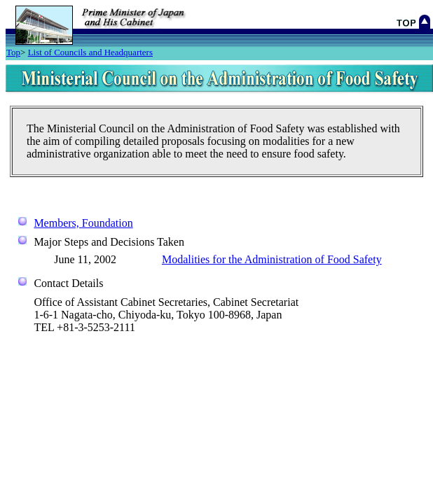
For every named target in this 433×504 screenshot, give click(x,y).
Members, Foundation (83, 223)
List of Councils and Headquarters (90, 52)
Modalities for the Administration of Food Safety (272, 259)
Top (13, 52)
